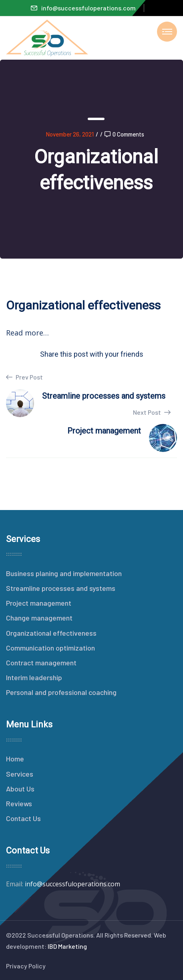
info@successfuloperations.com (83, 8)
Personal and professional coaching (61, 692)
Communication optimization (50, 648)
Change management (39, 618)
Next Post (152, 412)
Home (15, 759)
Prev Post (24, 377)
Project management (39, 603)
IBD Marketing (67, 946)
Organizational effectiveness (51, 633)
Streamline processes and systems (61, 588)
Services (20, 774)
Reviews (19, 803)
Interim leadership (34, 677)
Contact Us (23, 818)
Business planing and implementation (64, 573)
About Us (20, 789)
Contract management (41, 663)
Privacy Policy (26, 966)
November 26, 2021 (70, 134)
